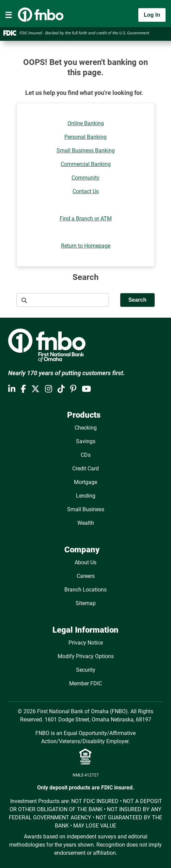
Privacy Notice (86, 643)
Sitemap (86, 603)
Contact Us (86, 191)
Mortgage (85, 482)
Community (85, 178)
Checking (86, 428)
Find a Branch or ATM (86, 219)
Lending (86, 496)
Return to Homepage (86, 246)
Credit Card (85, 469)
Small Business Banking (86, 151)
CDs (86, 455)
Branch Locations (85, 590)
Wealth (86, 523)
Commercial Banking (86, 164)
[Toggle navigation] (9, 15)
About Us (85, 562)
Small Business (86, 509)
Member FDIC (85, 683)
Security (86, 670)
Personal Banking (85, 137)
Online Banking (86, 123)
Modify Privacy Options (86, 656)
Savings (86, 441)
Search (137, 300)
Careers (86, 576)
